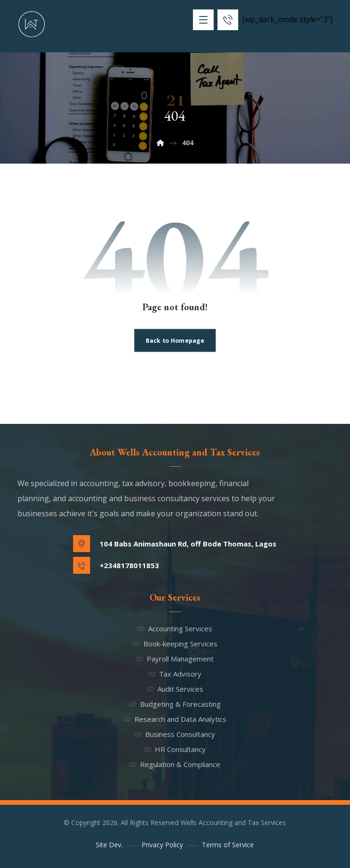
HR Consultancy (175, 749)
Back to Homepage (175, 340)
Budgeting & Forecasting (175, 704)
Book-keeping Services (175, 644)
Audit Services (175, 689)
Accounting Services (175, 628)
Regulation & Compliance (175, 764)
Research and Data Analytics (175, 719)
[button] (203, 20)
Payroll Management (175, 659)
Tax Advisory (175, 674)
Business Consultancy (175, 734)
